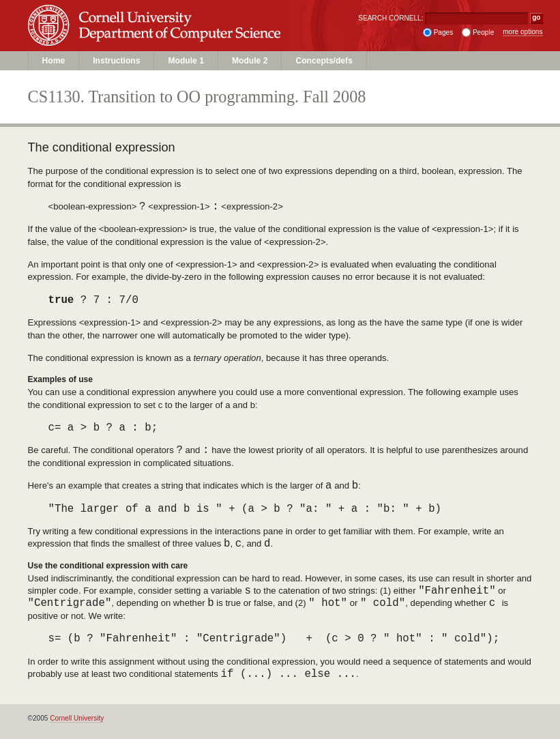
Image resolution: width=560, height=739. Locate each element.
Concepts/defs (324, 61)
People (483, 32)
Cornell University (185, 13)
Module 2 (250, 61)
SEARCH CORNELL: (390, 18)
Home (54, 61)
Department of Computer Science (185, 39)
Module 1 (186, 61)
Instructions (116, 61)
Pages (444, 32)
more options (522, 32)
